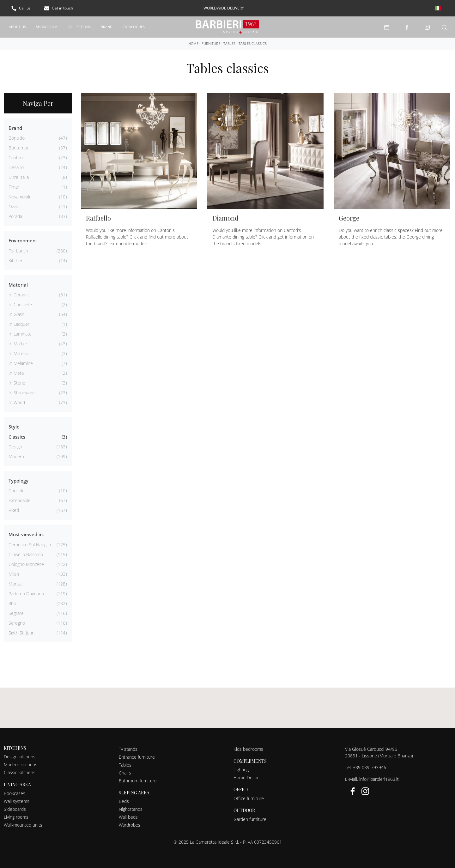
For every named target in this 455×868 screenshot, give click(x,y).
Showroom (47, 27)
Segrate (16, 613)
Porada (15, 216)
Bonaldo (17, 138)
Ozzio (14, 206)
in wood (17, 402)
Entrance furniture (137, 757)
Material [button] (18, 285)
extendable (20, 500)
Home (193, 43)
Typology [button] (18, 481)
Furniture (211, 43)
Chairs (125, 773)
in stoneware (22, 393)
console (17, 491)
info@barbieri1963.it (379, 779)
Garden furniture (250, 819)
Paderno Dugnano (26, 594)
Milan (14, 574)
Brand (107, 27)
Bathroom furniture (138, 781)
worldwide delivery (224, 8)
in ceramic (19, 295)
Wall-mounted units (23, 825)
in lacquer (19, 324)
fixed (14, 510)
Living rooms (16, 817)
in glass (16, 314)
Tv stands (128, 749)
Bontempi (18, 148)
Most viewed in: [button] (26, 534)
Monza (15, 584)
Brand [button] (15, 128)
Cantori (16, 158)
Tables (229, 43)
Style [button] (14, 427)
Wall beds (128, 817)
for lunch (18, 251)
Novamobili (19, 197)
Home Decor (246, 777)
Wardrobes (130, 825)
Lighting (241, 770)
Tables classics (253, 43)
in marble (18, 344)
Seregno (17, 623)
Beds (124, 801)
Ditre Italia (19, 177)
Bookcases (15, 793)
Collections (79, 27)
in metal (17, 373)
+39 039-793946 (370, 767)
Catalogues (134, 27)
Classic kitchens (20, 772)
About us (17, 27)
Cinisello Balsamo (26, 554)
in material (19, 353)
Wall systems (17, 801)
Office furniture (249, 798)
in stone (17, 383)
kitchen (16, 261)
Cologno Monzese (26, 564)
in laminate (20, 334)
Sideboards (15, 809)
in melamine (21, 363)
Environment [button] (23, 240)
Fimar (14, 187)
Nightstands (131, 809)
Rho (12, 603)
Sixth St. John (21, 633)
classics (17, 437)
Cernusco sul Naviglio (30, 545)
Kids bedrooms (248, 749)
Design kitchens (20, 757)
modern (16, 456)
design (15, 447)
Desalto (16, 167)
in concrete (20, 304)
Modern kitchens (21, 765)
